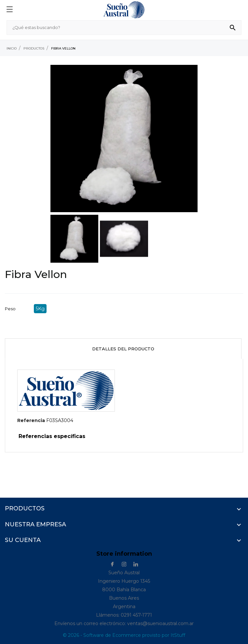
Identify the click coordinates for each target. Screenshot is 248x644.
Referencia (31, 420)
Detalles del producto (123, 349)
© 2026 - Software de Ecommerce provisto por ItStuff (124, 635)
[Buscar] (124, 28)
